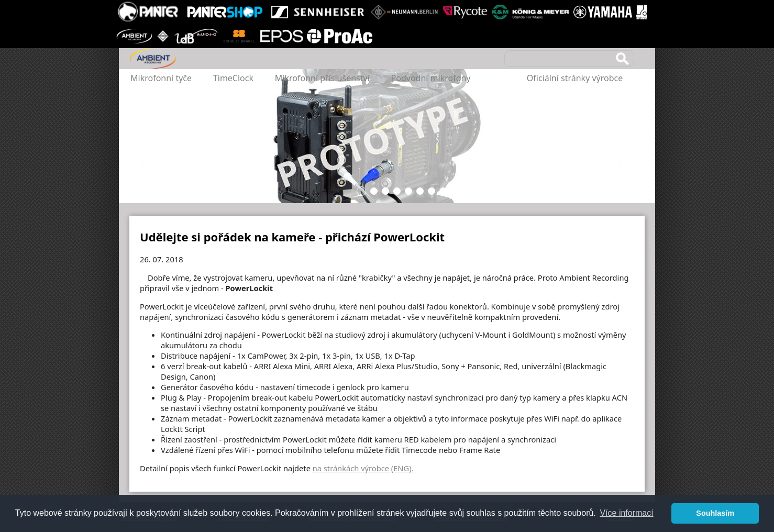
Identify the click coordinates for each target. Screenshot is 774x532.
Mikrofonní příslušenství (322, 78)
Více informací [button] (626, 513)
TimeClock (233, 78)
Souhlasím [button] (715, 513)
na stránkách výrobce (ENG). (363, 468)
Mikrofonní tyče (161, 78)
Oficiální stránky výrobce (575, 78)
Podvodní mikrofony (431, 78)
